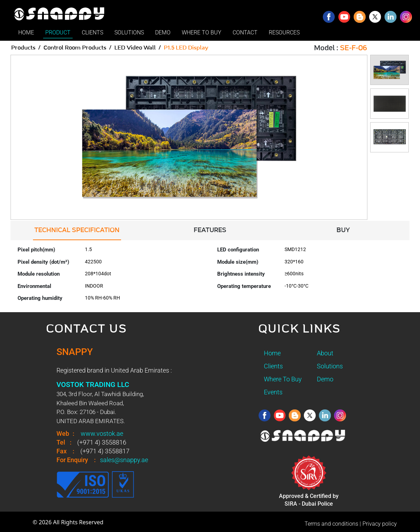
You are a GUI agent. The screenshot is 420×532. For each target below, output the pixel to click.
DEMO (163, 32)
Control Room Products (75, 48)
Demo (325, 379)
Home (272, 353)
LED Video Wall (135, 48)
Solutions (330, 366)
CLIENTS (92, 32)
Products (23, 48)
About (325, 353)
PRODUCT (58, 32)
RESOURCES (284, 32)
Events (273, 392)
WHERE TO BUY (202, 32)
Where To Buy (283, 379)
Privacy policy (380, 524)
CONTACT (245, 32)
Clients (273, 366)
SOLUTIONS (129, 32)
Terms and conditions (331, 524)
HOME (26, 32)
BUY (343, 230)
